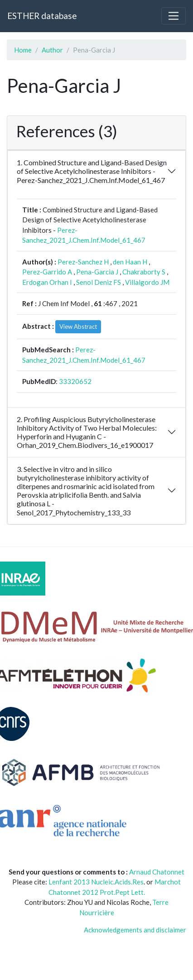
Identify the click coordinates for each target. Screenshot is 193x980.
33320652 (75, 381)
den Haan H (130, 262)
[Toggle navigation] (174, 16)
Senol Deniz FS (99, 282)
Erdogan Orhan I (47, 282)
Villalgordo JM (147, 282)
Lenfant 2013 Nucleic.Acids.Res (96, 882)
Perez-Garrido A (47, 272)
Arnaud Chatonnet (157, 872)
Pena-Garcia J (97, 272)
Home (23, 50)
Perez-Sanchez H (83, 262)
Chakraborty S (144, 272)
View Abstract (78, 327)
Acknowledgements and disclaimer (135, 930)
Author (52, 50)
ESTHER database (42, 16)
